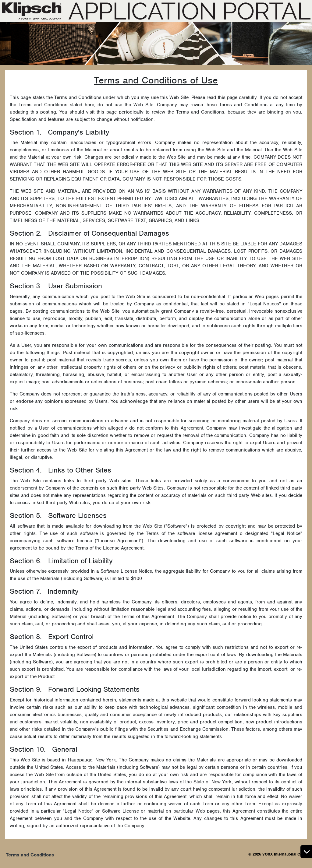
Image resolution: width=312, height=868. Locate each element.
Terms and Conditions (30, 855)
